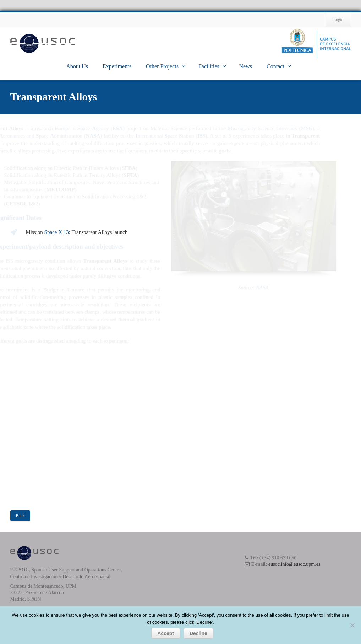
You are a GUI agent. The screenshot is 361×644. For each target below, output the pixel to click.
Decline (198, 633)
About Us (77, 66)
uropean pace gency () (121, 128)
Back (20, 516)
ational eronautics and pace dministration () (73, 136)
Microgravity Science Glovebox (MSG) (302, 128)
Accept (166, 633)
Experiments (117, 66)
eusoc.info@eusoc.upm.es (294, 564)
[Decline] (352, 625)
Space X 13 (57, 232)
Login (338, 20)
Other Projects (166, 66)
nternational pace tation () (202, 136)
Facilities (212, 66)
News (246, 66)
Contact (279, 66)
